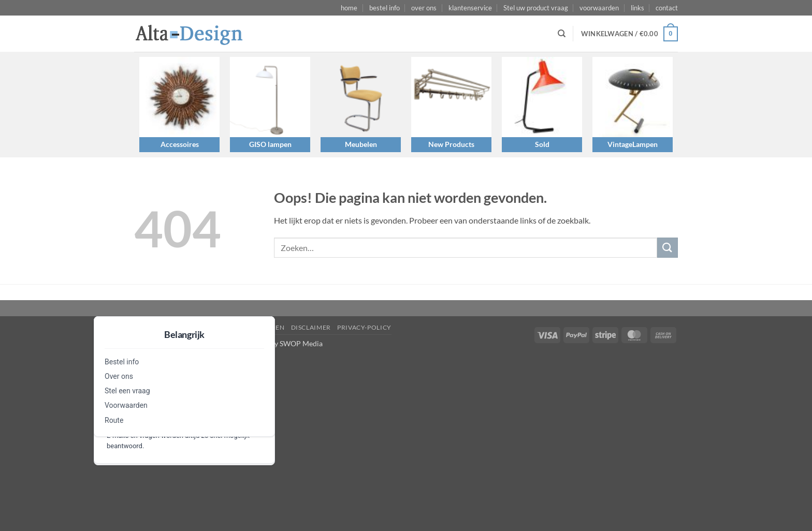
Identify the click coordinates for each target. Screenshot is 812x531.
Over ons (119, 376)
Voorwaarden (126, 405)
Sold (542, 144)
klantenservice (470, 8)
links (637, 8)
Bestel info (122, 362)
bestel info (385, 8)
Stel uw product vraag (536, 8)
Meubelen (361, 144)
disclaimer (311, 327)
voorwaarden (599, 8)
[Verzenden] (668, 248)
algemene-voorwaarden (239, 327)
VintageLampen (633, 144)
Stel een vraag (127, 391)
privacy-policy (364, 327)
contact (667, 8)
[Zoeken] (562, 34)
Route (114, 420)
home (349, 8)
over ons (424, 8)
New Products (451, 144)
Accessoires (180, 144)
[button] (629, 34)
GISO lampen (270, 144)
